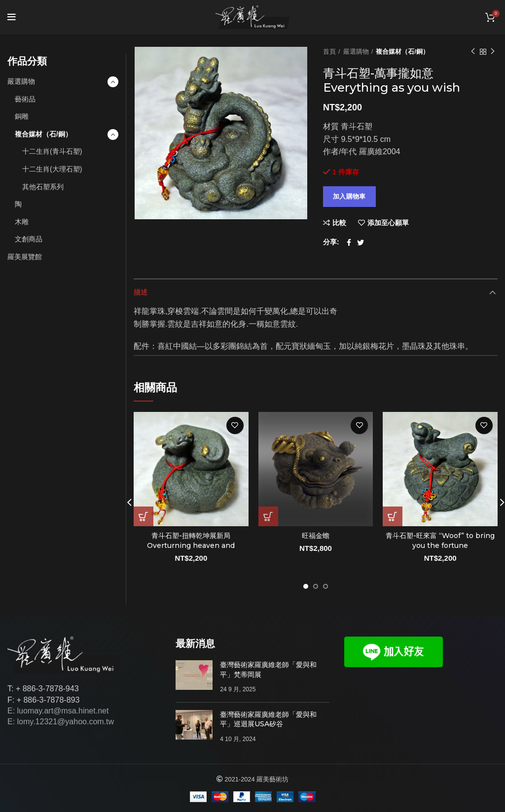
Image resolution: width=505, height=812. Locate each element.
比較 (339, 223)
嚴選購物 (356, 51)
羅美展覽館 (25, 257)
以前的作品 (473, 52)
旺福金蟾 (316, 536)
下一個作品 (493, 52)
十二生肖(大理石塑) (52, 169)
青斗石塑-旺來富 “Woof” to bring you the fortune (440, 541)
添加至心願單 (388, 223)
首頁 (329, 51)
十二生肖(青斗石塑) (52, 151)
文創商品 (29, 239)
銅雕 (22, 116)
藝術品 (25, 99)
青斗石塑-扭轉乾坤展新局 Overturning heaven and (191, 541)
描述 (141, 292)
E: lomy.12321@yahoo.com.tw (61, 722)
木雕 (22, 222)
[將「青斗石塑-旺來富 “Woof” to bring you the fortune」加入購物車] (393, 516)
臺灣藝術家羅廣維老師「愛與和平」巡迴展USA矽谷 (268, 719)
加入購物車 (349, 196)
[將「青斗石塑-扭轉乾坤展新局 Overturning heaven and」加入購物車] (144, 516)
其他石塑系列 (43, 187)
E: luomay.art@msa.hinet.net (58, 711)
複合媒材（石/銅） (402, 51)
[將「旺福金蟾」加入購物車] (268, 516)
